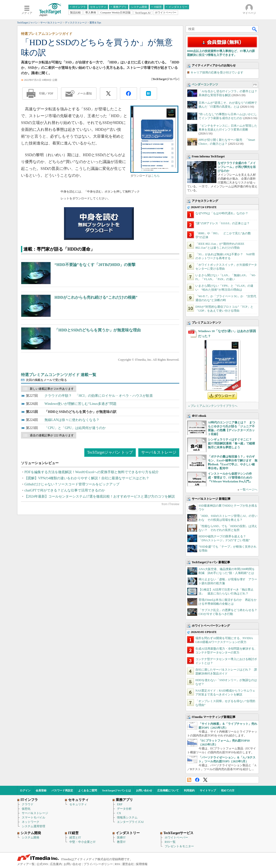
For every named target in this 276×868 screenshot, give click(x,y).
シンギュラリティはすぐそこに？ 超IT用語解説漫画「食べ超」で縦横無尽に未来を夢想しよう (231, 443)
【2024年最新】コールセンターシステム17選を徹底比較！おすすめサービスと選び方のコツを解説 (100, 496)
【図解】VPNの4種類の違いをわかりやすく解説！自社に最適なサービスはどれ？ (87, 478)
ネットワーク (31, 822)
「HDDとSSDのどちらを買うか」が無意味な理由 (98, 330)
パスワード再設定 (62, 790)
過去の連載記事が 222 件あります (52, 435)
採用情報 (142, 864)
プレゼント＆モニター (179, 846)
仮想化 (26, 809)
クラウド (28, 804)
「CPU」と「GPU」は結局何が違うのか (75, 428)
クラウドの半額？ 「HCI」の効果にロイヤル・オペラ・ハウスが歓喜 (99, 396)
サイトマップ (208, 790)
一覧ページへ (249, 490)
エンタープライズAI (130, 822)
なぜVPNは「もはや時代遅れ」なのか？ (222, 213)
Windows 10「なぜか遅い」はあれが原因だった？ (227, 334)
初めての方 (228, 790)
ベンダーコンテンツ (205, 84)
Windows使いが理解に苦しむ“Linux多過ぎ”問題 (80, 404)
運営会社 (128, 864)
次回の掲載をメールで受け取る (46, 380)
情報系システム (127, 817)
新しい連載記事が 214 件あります (52, 389)
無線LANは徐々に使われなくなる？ (72, 420)
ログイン (25, 790)
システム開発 (31, 837)
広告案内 (56, 864)
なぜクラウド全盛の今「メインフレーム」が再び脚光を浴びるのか (237, 167)
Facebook (197, 780)
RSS (189, 780)
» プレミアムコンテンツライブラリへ (213, 406)
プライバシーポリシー (98, 864)
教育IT (121, 842)
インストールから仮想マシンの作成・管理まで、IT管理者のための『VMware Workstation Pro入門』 (230, 478)
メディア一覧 (26, 864)
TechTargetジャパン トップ (110, 452)
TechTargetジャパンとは (117, 790)
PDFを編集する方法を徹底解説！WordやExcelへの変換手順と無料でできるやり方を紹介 (92, 472)
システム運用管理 (33, 826)
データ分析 (124, 809)
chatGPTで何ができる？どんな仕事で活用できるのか (65, 490)
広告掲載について (168, 790)
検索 (255, 29)
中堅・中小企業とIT (82, 842)
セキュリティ (78, 804)
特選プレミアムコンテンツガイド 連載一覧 (59, 375)
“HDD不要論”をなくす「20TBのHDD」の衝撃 (95, 265)
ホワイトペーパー (176, 837)
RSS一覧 (170, 842)
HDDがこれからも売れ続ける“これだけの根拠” (96, 297)
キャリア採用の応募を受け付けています (217, 72)
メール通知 (85, 93)
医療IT (121, 837)
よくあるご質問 (88, 790)
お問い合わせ (144, 790)
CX (119, 813)
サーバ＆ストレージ (159, 452)
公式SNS (42, 864)
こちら (155, 176)
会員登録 (41, 790)
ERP (120, 804)
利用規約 (189, 790)
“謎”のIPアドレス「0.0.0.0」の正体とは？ (223, 223)
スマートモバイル (33, 817)
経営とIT (75, 837)
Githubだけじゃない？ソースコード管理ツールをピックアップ (72, 484)
